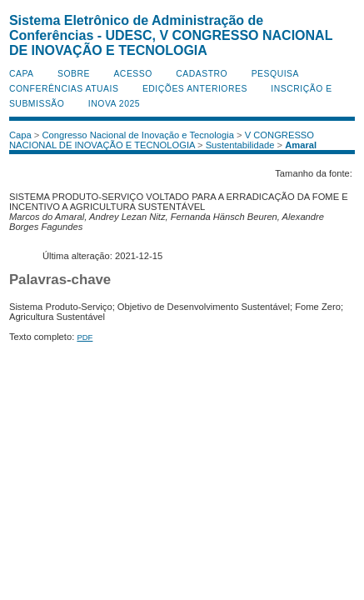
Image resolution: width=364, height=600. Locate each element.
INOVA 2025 (114, 104)
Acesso (132, 74)
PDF (85, 337)
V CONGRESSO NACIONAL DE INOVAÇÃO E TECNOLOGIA (162, 140)
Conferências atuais (64, 89)
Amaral (301, 145)
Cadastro (202, 74)
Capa (22, 74)
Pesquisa (275, 74)
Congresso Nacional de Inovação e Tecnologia (138, 135)
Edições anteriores (195, 89)
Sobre (74, 74)
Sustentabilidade (240, 145)
